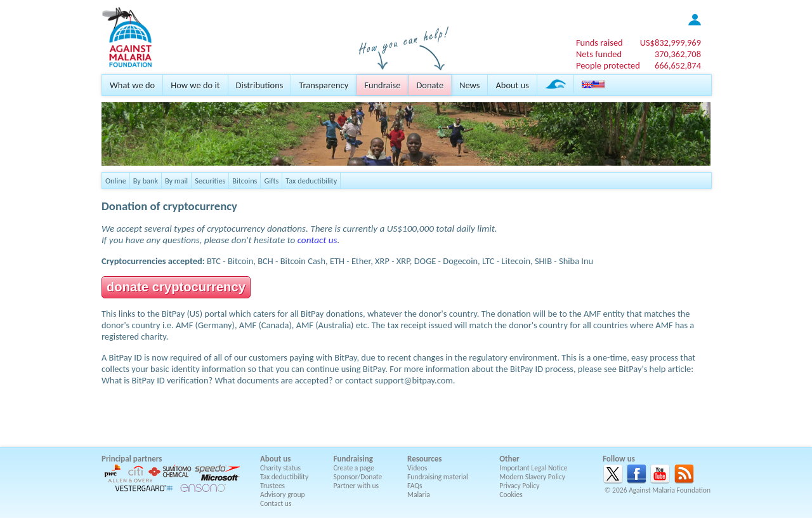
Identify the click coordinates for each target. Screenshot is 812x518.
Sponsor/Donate (358, 477)
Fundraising (353, 459)
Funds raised (599, 43)
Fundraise (382, 85)
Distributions (260, 85)
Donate (430, 85)
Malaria (419, 495)
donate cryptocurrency (176, 287)
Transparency (324, 85)
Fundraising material (438, 477)
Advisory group (283, 495)
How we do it (195, 85)
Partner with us (357, 486)
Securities (210, 181)
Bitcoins (245, 181)
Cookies (511, 495)
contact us (318, 240)
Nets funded (599, 54)
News (469, 85)
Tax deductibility (311, 181)
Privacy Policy (519, 486)
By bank (146, 181)
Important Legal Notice (533, 468)
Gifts (271, 181)
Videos (417, 468)
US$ (671, 43)
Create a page (354, 468)
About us (512, 85)
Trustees (272, 486)
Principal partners (132, 459)
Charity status (280, 468)
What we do (132, 85)
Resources (424, 459)
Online (116, 181)
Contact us (276, 503)
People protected (608, 65)
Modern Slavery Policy (532, 477)
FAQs (415, 486)
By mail (176, 181)
